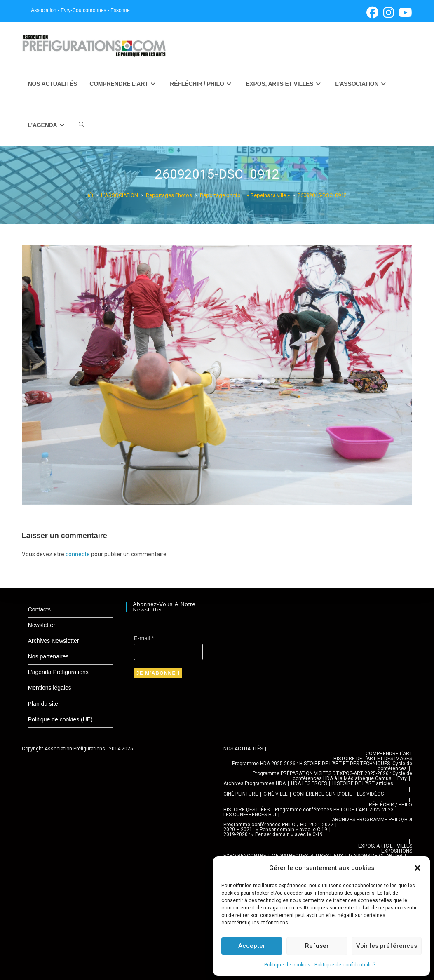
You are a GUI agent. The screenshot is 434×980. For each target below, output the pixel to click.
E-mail (144, 638)
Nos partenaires (48, 656)
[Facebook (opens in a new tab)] (372, 13)
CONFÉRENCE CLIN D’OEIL (322, 794)
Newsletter (42, 625)
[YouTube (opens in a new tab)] (404, 13)
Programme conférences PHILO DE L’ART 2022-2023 (334, 810)
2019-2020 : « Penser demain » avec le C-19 (273, 834)
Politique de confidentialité (345, 965)
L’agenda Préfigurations (58, 672)
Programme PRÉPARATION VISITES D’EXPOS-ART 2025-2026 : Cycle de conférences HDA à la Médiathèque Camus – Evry (332, 776)
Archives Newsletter (54, 641)
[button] (418, 868)
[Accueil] (90, 195)
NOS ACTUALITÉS (243, 749)
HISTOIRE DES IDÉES (246, 810)
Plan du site (43, 704)
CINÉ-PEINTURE (241, 794)
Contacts (39, 609)
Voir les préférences (387, 946)
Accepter (252, 946)
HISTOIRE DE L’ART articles (363, 783)
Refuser (317, 946)
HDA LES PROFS (309, 783)
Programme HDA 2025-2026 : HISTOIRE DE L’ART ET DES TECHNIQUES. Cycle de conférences (322, 766)
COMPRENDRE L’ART (389, 754)
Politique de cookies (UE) (60, 719)
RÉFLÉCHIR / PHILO (391, 805)
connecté (78, 554)
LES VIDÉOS (370, 794)
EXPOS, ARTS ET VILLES (385, 846)
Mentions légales (50, 688)
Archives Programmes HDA (255, 783)
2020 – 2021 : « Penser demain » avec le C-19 (275, 830)
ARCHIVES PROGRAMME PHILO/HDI (372, 820)
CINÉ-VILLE (276, 794)
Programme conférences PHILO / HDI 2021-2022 (278, 825)
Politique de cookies (287, 965)
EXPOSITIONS (397, 851)
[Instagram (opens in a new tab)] (388, 13)
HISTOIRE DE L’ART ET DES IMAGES (373, 759)
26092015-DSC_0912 (322, 195)
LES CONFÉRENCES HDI (250, 815)
